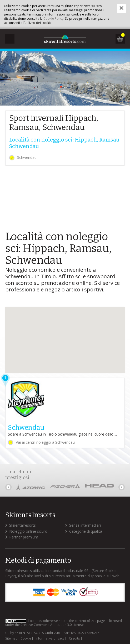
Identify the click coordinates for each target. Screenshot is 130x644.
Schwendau (27, 157)
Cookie (26, 638)
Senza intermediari (85, 525)
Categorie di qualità (86, 531)
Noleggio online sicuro (28, 531)
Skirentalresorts (22, 525)
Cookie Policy (53, 19)
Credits (74, 638)
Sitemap (11, 638)
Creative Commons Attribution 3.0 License (52, 625)
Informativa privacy (50, 638)
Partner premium (24, 537)
